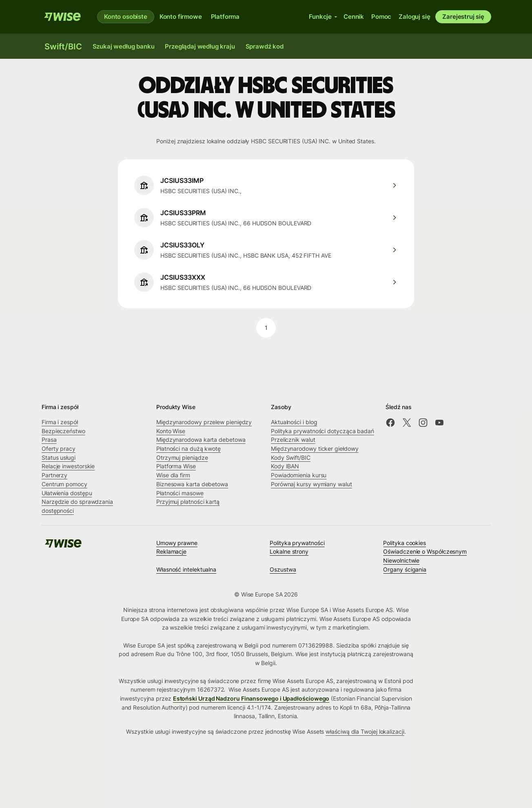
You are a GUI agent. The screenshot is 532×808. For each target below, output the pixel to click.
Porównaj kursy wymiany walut (311, 484)
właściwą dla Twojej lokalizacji (365, 731)
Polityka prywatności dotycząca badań (323, 431)
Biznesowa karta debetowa (192, 484)
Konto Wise (171, 431)
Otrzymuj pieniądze (182, 457)
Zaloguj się (414, 17)
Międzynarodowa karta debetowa (201, 440)
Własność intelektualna (186, 569)
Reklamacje (171, 551)
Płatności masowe (180, 493)
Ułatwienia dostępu (67, 493)
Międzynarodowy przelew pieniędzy (204, 422)
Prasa (49, 440)
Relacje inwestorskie (68, 466)
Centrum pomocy (64, 484)
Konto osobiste (126, 17)
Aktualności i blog (294, 422)
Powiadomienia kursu (299, 475)
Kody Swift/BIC (291, 457)
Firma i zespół (60, 422)
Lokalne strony (289, 551)
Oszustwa (283, 569)
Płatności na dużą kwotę (188, 449)
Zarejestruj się (463, 17)
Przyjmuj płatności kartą (188, 502)
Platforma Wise (176, 466)
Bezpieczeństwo (63, 431)
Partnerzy (54, 475)
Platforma (225, 17)
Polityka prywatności (297, 543)
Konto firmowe (181, 17)
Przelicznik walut (293, 440)
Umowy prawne (177, 543)
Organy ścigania (405, 569)
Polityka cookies (405, 543)
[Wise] (62, 17)
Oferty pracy (59, 449)
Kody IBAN (285, 466)
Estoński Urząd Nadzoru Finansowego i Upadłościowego (251, 698)
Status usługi (59, 457)
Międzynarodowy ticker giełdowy (315, 449)
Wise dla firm (173, 475)
